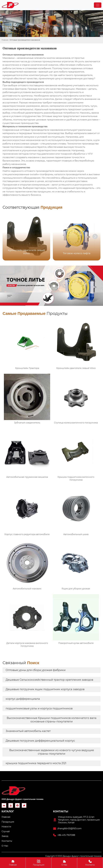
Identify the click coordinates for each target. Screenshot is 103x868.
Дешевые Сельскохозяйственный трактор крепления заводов (49, 680)
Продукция (39, 863)
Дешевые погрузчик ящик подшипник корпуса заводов (45, 689)
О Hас (64, 863)
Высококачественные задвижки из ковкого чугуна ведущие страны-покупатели (52, 752)
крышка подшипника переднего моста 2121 (36, 763)
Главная (5, 40)
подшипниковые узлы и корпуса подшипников (39, 708)
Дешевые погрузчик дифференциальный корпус (40, 741)
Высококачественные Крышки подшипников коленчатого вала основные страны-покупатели (52, 720)
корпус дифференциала (23, 699)
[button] (95, 236)
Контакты (90, 863)
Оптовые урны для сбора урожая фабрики (36, 670)
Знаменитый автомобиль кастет (28, 731)
